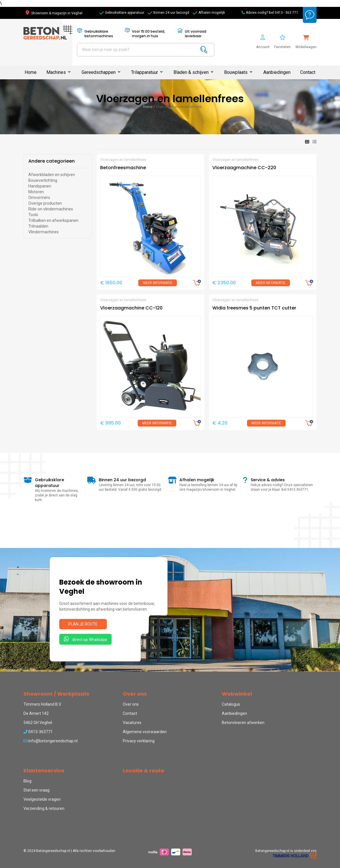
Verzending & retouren (44, 808)
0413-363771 (38, 732)
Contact (308, 72)
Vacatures (132, 723)
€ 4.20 (220, 423)
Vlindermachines (44, 232)
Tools (33, 215)
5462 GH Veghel (38, 723)
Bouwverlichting (43, 180)
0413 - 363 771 (286, 13)
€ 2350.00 (224, 283)
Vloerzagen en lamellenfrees (179, 107)
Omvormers (39, 198)
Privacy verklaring (139, 741)
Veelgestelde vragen (42, 799)
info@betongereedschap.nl (51, 741)
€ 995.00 (110, 423)
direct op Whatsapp (85, 639)
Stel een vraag (36, 790)
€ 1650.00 (111, 283)
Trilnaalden (38, 226)
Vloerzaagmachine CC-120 (131, 308)
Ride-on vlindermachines (51, 209)
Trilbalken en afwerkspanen (53, 220)
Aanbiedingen (277, 72)
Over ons (131, 704)
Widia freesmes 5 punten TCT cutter (254, 308)
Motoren (36, 192)
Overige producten (45, 203)
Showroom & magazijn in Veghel (54, 13)
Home (31, 72)
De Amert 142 (36, 713)
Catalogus (231, 704)
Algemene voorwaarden (145, 732)
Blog (27, 781)
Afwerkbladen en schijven (52, 175)
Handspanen (40, 186)
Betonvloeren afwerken (243, 723)
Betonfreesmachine (123, 168)
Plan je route (83, 624)
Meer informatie (158, 283)
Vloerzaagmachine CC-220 (244, 168)
